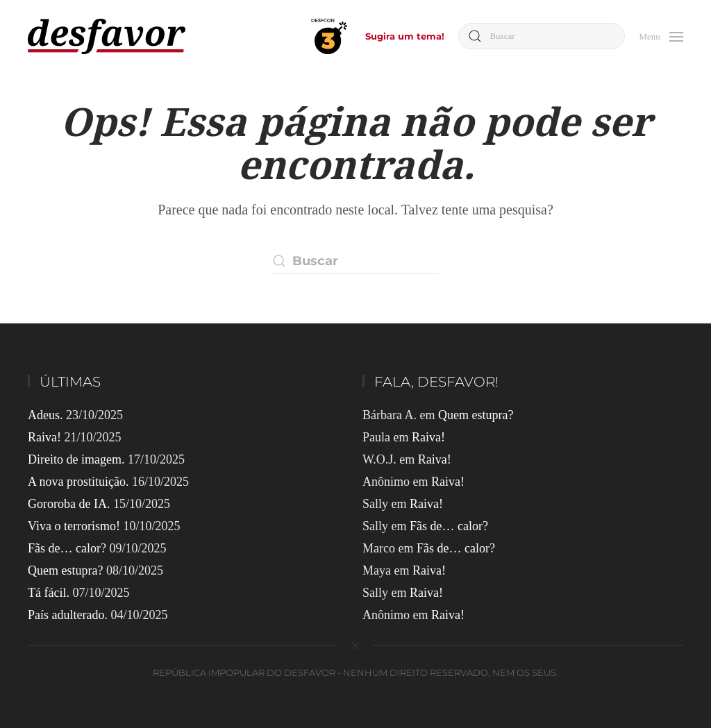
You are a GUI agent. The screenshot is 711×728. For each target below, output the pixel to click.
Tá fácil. (49, 593)
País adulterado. (68, 615)
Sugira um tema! (405, 36)
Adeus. (45, 415)
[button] (661, 35)
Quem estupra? (65, 570)
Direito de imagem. (76, 459)
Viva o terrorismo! (74, 526)
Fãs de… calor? (67, 548)
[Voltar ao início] (107, 36)
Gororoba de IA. (69, 504)
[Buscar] (542, 36)
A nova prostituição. (78, 482)
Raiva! (44, 437)
